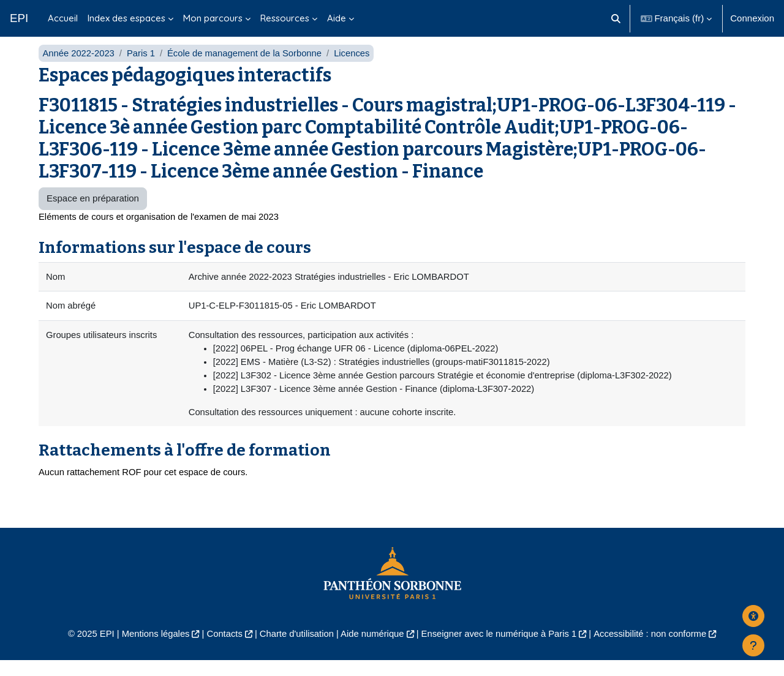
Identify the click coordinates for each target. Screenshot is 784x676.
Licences (356, 66)
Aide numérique (371, 649)
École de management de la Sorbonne (247, 66)
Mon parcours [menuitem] (213, 18)
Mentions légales (151, 649)
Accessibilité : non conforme (655, 649)
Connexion (752, 18)
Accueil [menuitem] (63, 18)
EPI (19, 18)
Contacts (221, 649)
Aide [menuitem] (337, 18)
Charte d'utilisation (295, 649)
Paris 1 (142, 66)
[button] (616, 18)
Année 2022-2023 (79, 66)
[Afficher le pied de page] (753, 645)
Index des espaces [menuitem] (126, 18)
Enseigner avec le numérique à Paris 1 (501, 649)
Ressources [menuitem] (285, 18)
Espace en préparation (93, 212)
